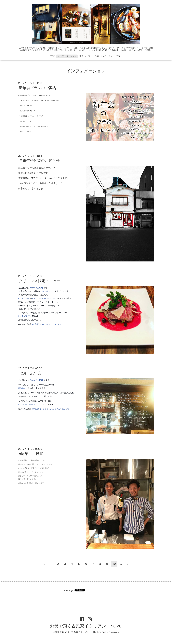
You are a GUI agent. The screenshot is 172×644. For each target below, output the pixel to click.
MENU (96, 56)
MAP (104, 56)
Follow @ (68, 591)
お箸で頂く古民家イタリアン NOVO (86, 626)
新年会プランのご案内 (38, 88)
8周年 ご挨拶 (31, 454)
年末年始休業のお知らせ (39, 161)
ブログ (119, 56)
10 (114, 564)
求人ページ (85, 56)
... (121, 564)
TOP (53, 56)
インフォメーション (67, 56)
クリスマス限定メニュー (40, 281)
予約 (111, 56)
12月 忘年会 (30, 373)
